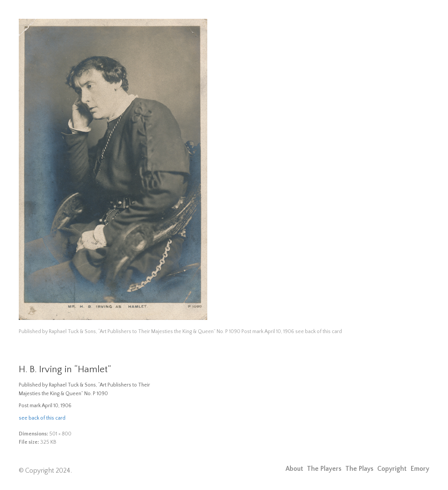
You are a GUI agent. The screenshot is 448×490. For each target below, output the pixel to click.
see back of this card (42, 418)
